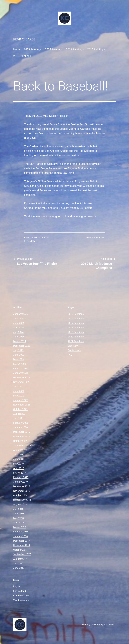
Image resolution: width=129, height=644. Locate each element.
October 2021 (20, 409)
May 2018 (18, 518)
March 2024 (20, 341)
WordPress (109, 625)
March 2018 (20, 527)
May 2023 (18, 359)
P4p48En (31, 241)
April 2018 (19, 523)
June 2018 (19, 514)
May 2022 (18, 396)
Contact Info (74, 350)
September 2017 (22, 554)
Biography (73, 346)
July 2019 (18, 455)
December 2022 (22, 377)
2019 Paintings (33, 49)
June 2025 (19, 323)
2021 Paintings (76, 341)
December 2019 (22, 432)
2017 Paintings (75, 49)
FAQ (70, 355)
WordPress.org (21, 600)
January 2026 (20, 314)
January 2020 (20, 427)
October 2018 (20, 495)
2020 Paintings (76, 337)
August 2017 (20, 559)
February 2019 (21, 477)
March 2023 (20, 364)
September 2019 (22, 445)
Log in (16, 586)
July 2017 (18, 563)
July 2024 (18, 332)
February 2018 (21, 532)
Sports (102, 238)
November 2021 (22, 405)
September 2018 (22, 500)
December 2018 (22, 486)
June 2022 (19, 391)
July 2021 (18, 418)
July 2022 (18, 386)
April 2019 (19, 468)
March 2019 (20, 473)
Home (17, 49)
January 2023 (20, 373)
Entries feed (20, 591)
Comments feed (22, 596)
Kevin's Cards (24, 39)
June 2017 (19, 568)
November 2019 (22, 436)
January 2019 (20, 482)
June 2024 (19, 337)
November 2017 (22, 545)
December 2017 (22, 541)
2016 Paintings (96, 49)
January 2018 (20, 536)
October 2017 (20, 550)
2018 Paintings (54, 49)
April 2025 (19, 328)
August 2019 (20, 450)
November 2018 (22, 491)
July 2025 (18, 319)
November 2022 (22, 382)
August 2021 (20, 414)
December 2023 (22, 346)
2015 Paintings (22, 56)
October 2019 (20, 441)
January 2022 (20, 400)
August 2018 (20, 504)
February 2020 (21, 423)
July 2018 (18, 509)
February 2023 (21, 368)
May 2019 (18, 464)
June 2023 (19, 355)
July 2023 (18, 350)
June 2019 (19, 459)
